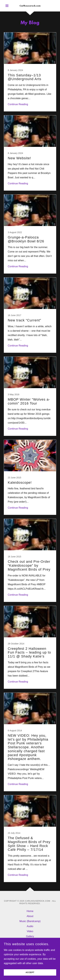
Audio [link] (30, 926)
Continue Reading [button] (18, 104)
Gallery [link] (30, 936)
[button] (8, 6)
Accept (30, 972)
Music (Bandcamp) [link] (30, 921)
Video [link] (30, 931)
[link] (30, 6)
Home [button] (30, 911)
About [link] (30, 916)
